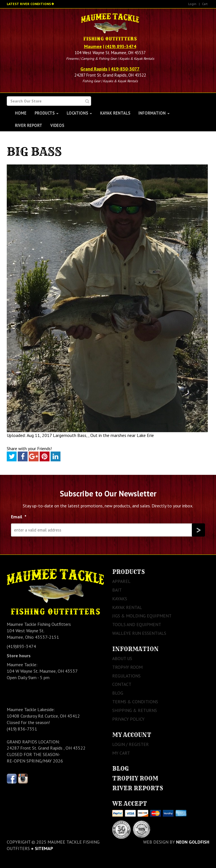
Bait (117, 590)
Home (21, 113)
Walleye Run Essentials (139, 633)
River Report (29, 125)
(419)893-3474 (21, 646)
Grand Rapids (94, 69)
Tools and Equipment (137, 624)
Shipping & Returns (135, 710)
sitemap (44, 848)
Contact (122, 684)
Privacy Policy (128, 719)
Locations (79, 113)
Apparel (121, 581)
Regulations (126, 676)
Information (154, 113)
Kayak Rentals (115, 113)
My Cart (121, 753)
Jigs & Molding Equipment (142, 616)
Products (47, 113)
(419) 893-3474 (121, 46)
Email (19, 517)
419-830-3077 (125, 69)
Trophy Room (127, 667)
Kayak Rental (127, 607)
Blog (118, 693)
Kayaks (120, 599)
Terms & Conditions (135, 702)
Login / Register (130, 744)
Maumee (93, 46)
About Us (122, 658)
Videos (57, 125)
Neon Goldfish (193, 842)
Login (192, 4)
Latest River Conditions (29, 4)
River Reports (138, 788)
